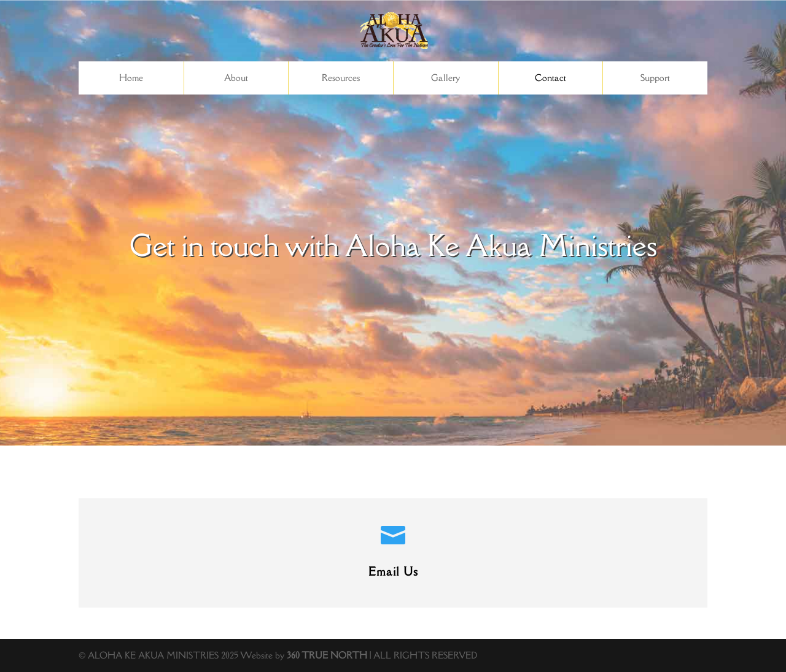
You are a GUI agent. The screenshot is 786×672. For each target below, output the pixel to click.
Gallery (446, 78)
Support (655, 78)
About (236, 78)
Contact (551, 78)
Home (131, 78)
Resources (341, 78)
